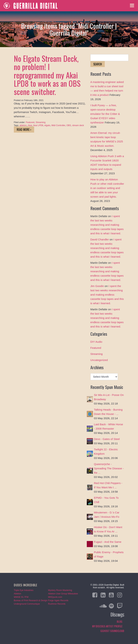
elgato (47, 125)
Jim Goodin (97, 286)
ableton (23, 125)
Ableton (18, 594)
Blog (120, 621)
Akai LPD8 (38, 125)
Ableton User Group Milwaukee (63, 594)
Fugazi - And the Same (108, 542)
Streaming (41, 122)
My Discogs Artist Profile (107, 626)
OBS (69, 125)
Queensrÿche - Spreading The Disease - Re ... (109, 468)
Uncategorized (99, 360)
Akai (30, 125)
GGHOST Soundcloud (112, 631)
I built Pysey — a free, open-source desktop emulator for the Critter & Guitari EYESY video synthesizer (105, 114)
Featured (30, 122)
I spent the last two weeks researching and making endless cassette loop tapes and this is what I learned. (107, 225)
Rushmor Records (57, 604)
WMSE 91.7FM (21, 597)
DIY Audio (96, 342)
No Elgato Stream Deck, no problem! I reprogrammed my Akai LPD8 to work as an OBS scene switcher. (47, 75)
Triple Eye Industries (24, 590)
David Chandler (100, 239)
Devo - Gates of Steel (107, 439)
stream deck (78, 125)
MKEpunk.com (55, 597)
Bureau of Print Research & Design (31, 600)
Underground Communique (27, 604)
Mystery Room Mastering (60, 590)
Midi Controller (58, 125)
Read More (24, 130)
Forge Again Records (58, 600)
